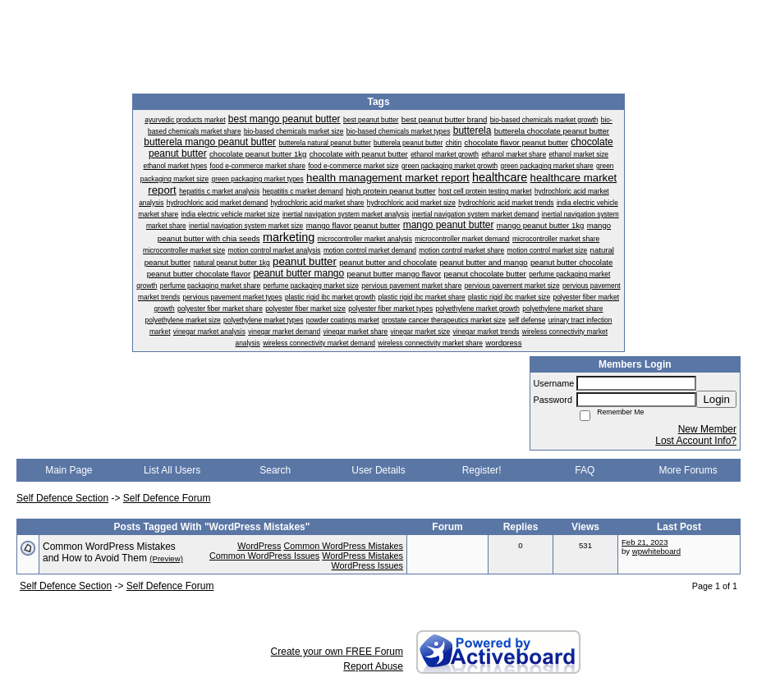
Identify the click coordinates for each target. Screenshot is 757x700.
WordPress (259, 546)
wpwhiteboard (656, 551)
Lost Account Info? (696, 441)
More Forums (688, 470)
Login (716, 399)
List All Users (172, 470)
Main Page (69, 470)
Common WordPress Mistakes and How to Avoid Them (109, 552)
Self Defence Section (62, 498)
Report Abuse (373, 666)
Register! (482, 470)
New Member (707, 429)
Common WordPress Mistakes (343, 546)
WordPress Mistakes (362, 556)
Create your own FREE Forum (337, 652)
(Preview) (166, 558)
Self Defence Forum (167, 498)
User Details (378, 470)
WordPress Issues (367, 565)
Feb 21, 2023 (645, 542)
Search (275, 470)
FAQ (585, 470)
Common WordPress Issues (264, 556)
